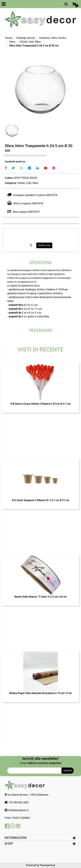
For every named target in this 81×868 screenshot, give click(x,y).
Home (8, 38)
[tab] (40, 838)
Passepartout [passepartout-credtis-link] (47, 865)
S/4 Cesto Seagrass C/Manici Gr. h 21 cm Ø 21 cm (41, 500)
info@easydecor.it (18, 810)
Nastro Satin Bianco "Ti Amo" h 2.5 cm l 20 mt (40, 597)
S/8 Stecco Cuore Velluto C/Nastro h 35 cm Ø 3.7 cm (40, 404)
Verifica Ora (44, 245)
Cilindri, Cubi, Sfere (30, 42)
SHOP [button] (9, 844)
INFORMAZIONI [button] (16, 838)
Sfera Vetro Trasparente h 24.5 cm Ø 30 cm (34, 46)
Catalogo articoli (26, 38)
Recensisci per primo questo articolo (26, 155)
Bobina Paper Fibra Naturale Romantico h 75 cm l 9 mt (41, 693)
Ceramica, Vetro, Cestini (53, 38)
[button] (40, 88)
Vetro (12, 42)
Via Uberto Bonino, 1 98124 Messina (28, 795)
